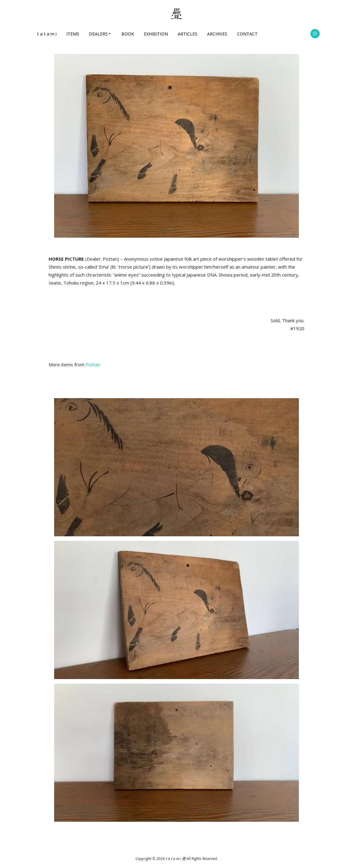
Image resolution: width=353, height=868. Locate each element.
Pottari (93, 364)
